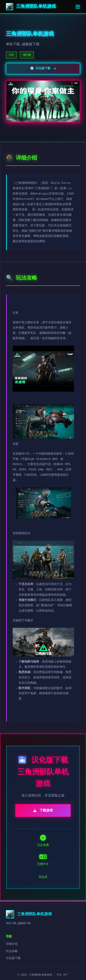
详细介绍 (12, 944)
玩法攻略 (12, 951)
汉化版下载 (13, 958)
